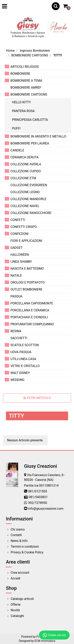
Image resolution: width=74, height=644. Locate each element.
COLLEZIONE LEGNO (25, 192)
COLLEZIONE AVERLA (26, 164)
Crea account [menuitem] (20, 573)
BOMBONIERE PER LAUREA (30, 143)
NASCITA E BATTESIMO (27, 269)
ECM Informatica (45, 641)
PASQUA (16, 296)
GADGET (17, 248)
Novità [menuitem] (15, 610)
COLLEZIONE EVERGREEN (29, 185)
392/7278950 (38, 503)
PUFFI (16, 128)
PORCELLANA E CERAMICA (30, 310)
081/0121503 (38, 491)
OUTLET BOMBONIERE (26, 289)
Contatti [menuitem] (16, 535)
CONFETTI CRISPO (24, 227)
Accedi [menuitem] (15, 578)
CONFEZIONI (19, 234)
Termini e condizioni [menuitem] (25, 547)
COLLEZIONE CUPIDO (26, 171)
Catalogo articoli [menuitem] (22, 599)
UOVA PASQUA (21, 352)
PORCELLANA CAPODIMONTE (32, 303)
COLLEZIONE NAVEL (25, 206)
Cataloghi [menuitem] (17, 616)
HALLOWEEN (20, 255)
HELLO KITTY (21, 102)
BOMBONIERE (20, 74)
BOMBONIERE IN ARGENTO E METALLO (38, 136)
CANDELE (17, 150)
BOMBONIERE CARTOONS (30, 55)
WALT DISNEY (20, 373)
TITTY (58, 55)
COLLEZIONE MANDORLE (28, 199)
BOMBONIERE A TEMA (26, 81)
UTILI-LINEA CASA (23, 359)
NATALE (16, 276)
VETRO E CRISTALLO (25, 366)
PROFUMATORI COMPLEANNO (32, 324)
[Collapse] (7, 94)
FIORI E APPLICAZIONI (26, 241)
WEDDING (17, 380)
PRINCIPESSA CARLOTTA (30, 120)
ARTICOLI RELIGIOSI (25, 67)
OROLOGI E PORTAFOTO (28, 282)
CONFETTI (18, 220)
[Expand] (7, 66)
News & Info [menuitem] (19, 541)
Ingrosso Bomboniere (35, 51)
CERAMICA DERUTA (24, 157)
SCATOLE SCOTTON (25, 345)
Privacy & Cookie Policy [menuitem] (27, 552)
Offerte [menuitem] (16, 605)
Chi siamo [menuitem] (18, 529)
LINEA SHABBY (21, 262)
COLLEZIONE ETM (23, 178)
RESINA (16, 331)
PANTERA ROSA (23, 111)
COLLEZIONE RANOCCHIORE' (31, 213)
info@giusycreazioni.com (46, 509)
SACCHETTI (19, 338)
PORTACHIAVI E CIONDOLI (29, 317)
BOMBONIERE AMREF (26, 88)
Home (10, 51)
